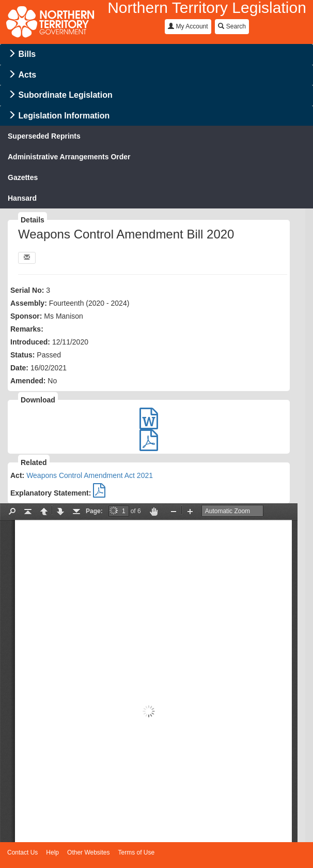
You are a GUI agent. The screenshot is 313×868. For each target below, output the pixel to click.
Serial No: (27, 290)
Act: (17, 475)
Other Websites (88, 852)
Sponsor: (26, 316)
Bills (27, 54)
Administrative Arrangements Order (69, 157)
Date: (19, 368)
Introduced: (30, 342)
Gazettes (23, 177)
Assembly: (29, 303)
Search (232, 26)
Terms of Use (137, 852)
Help (52, 852)
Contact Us (22, 852)
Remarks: (27, 329)
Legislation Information (64, 116)
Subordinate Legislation (65, 95)
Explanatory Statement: (51, 493)
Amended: (28, 381)
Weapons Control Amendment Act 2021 (90, 475)
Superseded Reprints (44, 136)
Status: (22, 355)
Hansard (22, 198)
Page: (94, 511)
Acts (27, 75)
